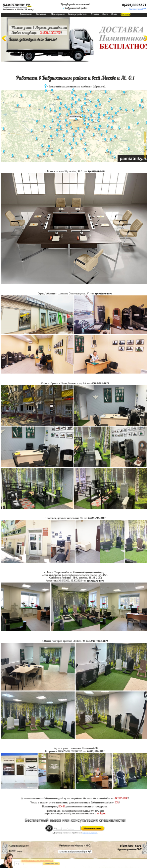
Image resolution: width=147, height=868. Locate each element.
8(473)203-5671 (97, 518)
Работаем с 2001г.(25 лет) (18, 10)
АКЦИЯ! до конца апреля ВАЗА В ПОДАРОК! (37, 861)
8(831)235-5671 (99, 641)
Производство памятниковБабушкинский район (75, 6)
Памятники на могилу (15, 7)
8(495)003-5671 (97, 172)
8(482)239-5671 (96, 581)
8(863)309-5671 (96, 751)
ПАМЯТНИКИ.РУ (16, 5)
